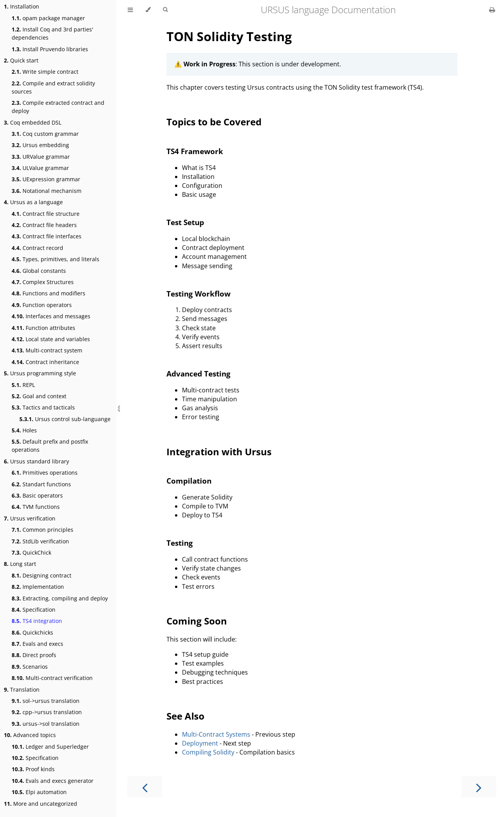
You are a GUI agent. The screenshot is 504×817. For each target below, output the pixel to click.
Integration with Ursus (219, 452)
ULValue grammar (40, 168)
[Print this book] (492, 10)
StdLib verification (40, 541)
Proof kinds (33, 769)
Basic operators (37, 495)
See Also (185, 716)
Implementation (38, 587)
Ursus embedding (40, 145)
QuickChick (31, 552)
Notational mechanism (47, 191)
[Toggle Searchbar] (165, 10)
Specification (34, 610)
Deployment (200, 743)
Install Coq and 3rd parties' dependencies (52, 33)
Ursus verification (30, 518)
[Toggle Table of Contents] (130, 10)
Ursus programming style (40, 373)
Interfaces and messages (51, 316)
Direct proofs (34, 655)
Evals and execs (37, 644)
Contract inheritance (45, 362)
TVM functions (36, 507)
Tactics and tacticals (43, 407)
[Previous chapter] (145, 787)
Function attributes (43, 328)
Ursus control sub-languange (65, 419)
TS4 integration (37, 621)
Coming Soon (197, 621)
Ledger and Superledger (50, 747)
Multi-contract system (47, 350)
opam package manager (48, 18)
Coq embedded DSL (33, 122)
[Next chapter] (479, 787)
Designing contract (42, 575)
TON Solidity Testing (229, 36)
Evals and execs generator (53, 781)
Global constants (39, 271)
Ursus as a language (33, 202)
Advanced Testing (198, 374)
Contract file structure (46, 214)
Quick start (21, 60)
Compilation (189, 481)
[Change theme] (148, 10)
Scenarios (30, 667)
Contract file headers (44, 225)
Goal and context (39, 396)
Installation (22, 6)
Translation (22, 690)
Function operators (42, 305)
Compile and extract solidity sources (53, 87)
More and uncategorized (41, 804)
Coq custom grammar (45, 134)
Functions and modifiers (48, 293)
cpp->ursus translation (47, 712)
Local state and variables (51, 339)
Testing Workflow (198, 294)
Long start (20, 564)
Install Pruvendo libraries (50, 49)
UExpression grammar (46, 179)
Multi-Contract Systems (216, 734)
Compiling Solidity (208, 752)
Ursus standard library (36, 461)
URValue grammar (41, 157)
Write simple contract (45, 72)
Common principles (42, 530)
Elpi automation (39, 792)
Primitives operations (45, 473)
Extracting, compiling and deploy (60, 598)
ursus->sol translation (46, 724)
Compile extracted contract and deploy (58, 107)
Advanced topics (30, 735)
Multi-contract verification (52, 678)
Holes (24, 430)
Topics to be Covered (214, 122)
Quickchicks (32, 632)
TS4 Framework (195, 151)
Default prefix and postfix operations (50, 446)
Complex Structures (43, 282)
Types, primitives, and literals (55, 259)
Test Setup (185, 222)
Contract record (37, 248)
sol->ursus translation (46, 701)
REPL (23, 385)
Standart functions (41, 484)
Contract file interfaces (47, 236)
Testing (180, 543)
